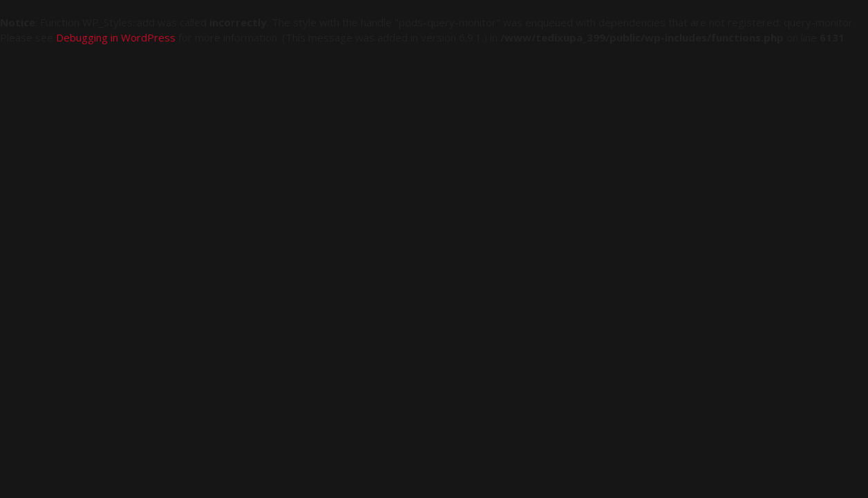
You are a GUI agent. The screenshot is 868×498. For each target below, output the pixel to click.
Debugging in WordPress (116, 37)
